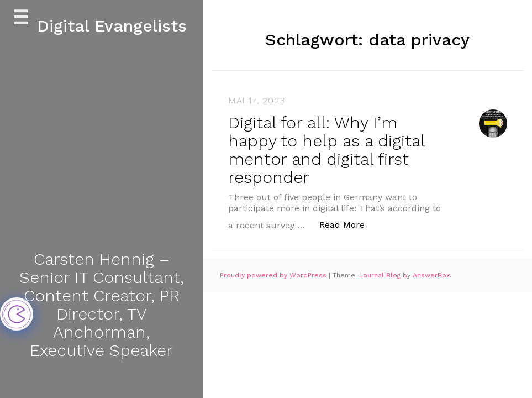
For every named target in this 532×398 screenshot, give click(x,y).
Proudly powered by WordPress (274, 275)
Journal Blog (381, 275)
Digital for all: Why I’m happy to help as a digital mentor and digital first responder (326, 150)
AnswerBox (431, 275)
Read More (348, 224)
